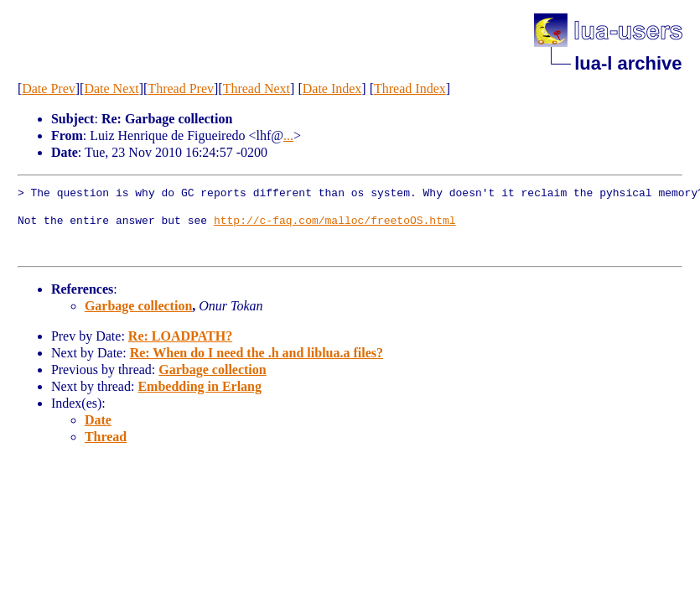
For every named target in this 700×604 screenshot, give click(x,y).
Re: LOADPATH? (180, 336)
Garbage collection (138, 306)
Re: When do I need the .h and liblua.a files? (257, 353)
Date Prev (49, 89)
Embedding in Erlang (200, 386)
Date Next (111, 89)
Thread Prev (181, 89)
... (288, 135)
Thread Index (410, 89)
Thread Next (257, 89)
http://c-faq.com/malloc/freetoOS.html (335, 221)
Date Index (332, 89)
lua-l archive (628, 63)
